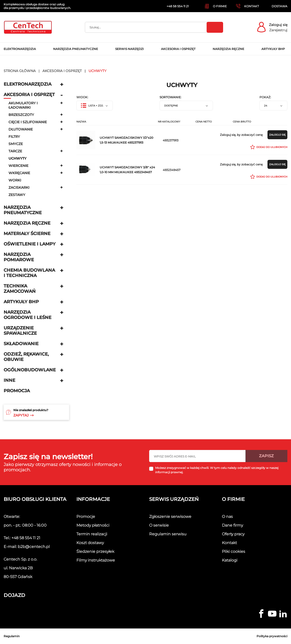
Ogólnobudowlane (30, 370)
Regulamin (12, 636)
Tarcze (15, 151)
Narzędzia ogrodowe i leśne (28, 315)
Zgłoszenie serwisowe (170, 517)
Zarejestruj (278, 30)
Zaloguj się (278, 25)
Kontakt (229, 543)
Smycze (16, 144)
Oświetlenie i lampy (30, 244)
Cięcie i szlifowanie (28, 122)
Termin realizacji (92, 534)
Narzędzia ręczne (27, 223)
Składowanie (21, 344)
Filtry (14, 137)
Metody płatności (93, 525)
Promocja (17, 391)
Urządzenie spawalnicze (20, 331)
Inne (9, 380)
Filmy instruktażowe (96, 560)
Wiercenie (18, 166)
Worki (15, 180)
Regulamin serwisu (168, 534)
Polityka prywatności (272, 636)
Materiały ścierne (27, 234)
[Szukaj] (154, 27)
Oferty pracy (233, 534)
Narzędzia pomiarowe (19, 257)
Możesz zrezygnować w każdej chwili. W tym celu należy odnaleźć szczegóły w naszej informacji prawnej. (217, 470)
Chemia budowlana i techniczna (29, 273)
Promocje (86, 517)
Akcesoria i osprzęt (29, 95)
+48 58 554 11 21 (26, 538)
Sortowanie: (170, 97)
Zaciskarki (19, 187)
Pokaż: (265, 97)
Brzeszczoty (21, 115)
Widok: (82, 97)
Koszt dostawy (90, 543)
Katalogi (230, 560)
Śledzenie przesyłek (95, 551)
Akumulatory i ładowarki (23, 105)
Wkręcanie (19, 173)
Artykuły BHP (21, 302)
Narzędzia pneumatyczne (23, 210)
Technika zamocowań (20, 289)
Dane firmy (232, 525)
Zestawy (17, 195)
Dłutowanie (21, 129)
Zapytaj (24, 415)
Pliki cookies (234, 551)
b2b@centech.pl (34, 547)
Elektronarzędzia (28, 84)
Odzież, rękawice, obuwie (26, 357)
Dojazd (14, 595)
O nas (227, 517)
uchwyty (17, 158)
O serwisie (159, 525)
